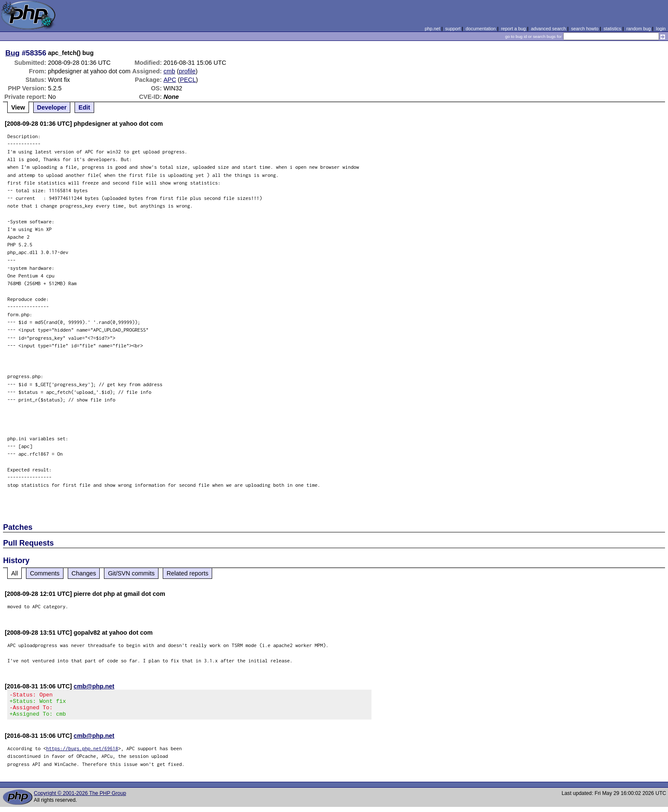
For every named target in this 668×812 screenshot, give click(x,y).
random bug (639, 29)
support (453, 29)
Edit (84, 107)
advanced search (548, 29)
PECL (188, 80)
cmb (169, 71)
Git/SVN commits (131, 573)
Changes (84, 573)
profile (187, 71)
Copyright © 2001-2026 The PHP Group (80, 798)
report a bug (513, 29)
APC (170, 80)
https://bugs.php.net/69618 (82, 753)
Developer (52, 107)
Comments (45, 573)
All (14, 573)
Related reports (187, 573)
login (661, 29)
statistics (612, 29)
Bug (13, 53)
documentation (481, 29)
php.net (432, 29)
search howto (584, 29)
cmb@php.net (94, 686)
